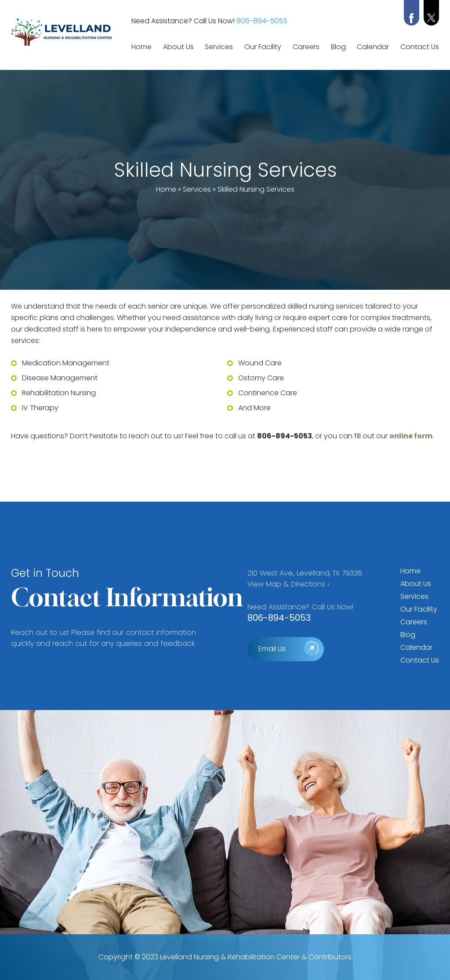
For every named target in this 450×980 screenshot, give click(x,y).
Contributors (330, 957)
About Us (178, 47)
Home (142, 47)
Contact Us (420, 47)
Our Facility (263, 47)
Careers (306, 47)
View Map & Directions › (288, 584)
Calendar (373, 47)
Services (219, 47)
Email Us (272, 649)
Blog (338, 47)
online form (411, 436)
